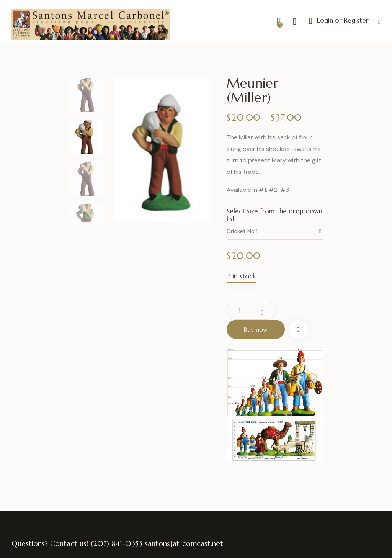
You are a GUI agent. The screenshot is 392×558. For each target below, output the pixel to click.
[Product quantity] (252, 310)
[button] (379, 21)
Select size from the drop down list (274, 215)
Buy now (256, 329)
